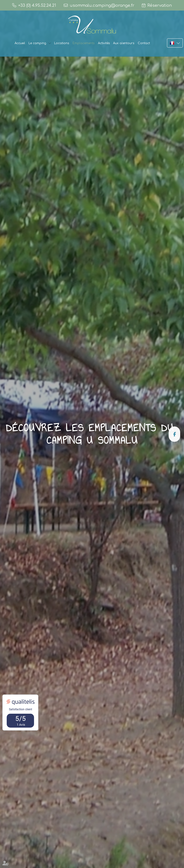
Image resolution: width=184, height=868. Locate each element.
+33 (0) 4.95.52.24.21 (37, 5)
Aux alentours (124, 43)
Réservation (160, 5)
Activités (104, 43)
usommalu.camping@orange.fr (102, 5)
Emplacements (84, 43)
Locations (62, 43)
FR (175, 43)
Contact (144, 43)
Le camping (37, 43)
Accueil (20, 43)
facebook (174, 434)
